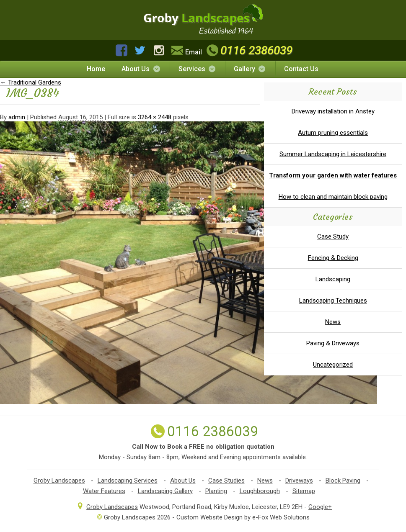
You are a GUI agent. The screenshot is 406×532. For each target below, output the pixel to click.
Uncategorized (333, 365)
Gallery (250, 69)
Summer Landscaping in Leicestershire (333, 154)
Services (198, 69)
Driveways (299, 481)
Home (96, 69)
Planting (216, 491)
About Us (141, 69)
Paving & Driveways (333, 343)
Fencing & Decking (333, 258)
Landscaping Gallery (165, 491)
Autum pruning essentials (333, 133)
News (333, 322)
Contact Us (301, 69)
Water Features (104, 491)
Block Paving (343, 481)
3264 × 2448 (155, 117)
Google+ (320, 507)
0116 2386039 (248, 50)
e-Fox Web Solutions (281, 517)
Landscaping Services (128, 481)
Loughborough (260, 491)
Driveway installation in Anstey (333, 111)
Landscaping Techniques (333, 301)
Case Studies (226, 481)
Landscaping (333, 279)
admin (17, 117)
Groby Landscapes (59, 481)
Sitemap (304, 491)
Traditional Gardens (31, 82)
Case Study (333, 236)
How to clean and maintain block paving (333, 197)
